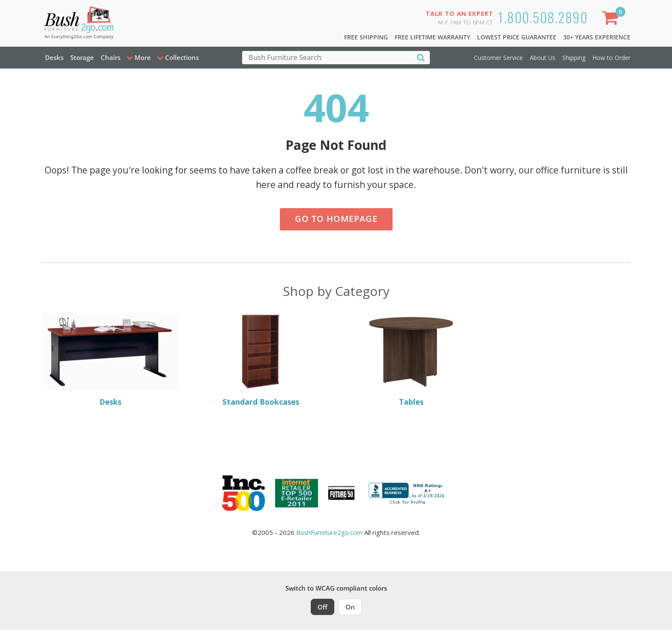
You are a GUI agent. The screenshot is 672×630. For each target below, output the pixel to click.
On (350, 607)
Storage (82, 57)
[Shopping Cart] (612, 19)
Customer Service (498, 58)
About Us (543, 58)
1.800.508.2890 (543, 17)
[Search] (421, 57)
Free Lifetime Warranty (432, 37)
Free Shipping (366, 37)
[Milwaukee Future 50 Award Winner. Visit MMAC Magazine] (341, 493)
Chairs (111, 57)
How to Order (611, 58)
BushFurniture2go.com (329, 532)
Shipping (574, 58)
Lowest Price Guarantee (517, 37)
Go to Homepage (336, 219)
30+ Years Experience (597, 37)
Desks (54, 57)
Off (322, 607)
